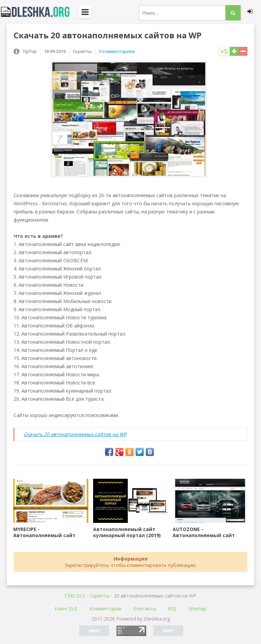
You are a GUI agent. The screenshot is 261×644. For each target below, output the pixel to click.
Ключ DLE (66, 609)
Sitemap (197, 609)
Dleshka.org (39, 12)
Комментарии (105, 609)
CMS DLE (75, 596)
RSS (172, 609)
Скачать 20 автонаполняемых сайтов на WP (75, 434)
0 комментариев (117, 51)
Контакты (145, 609)
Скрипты (100, 596)
